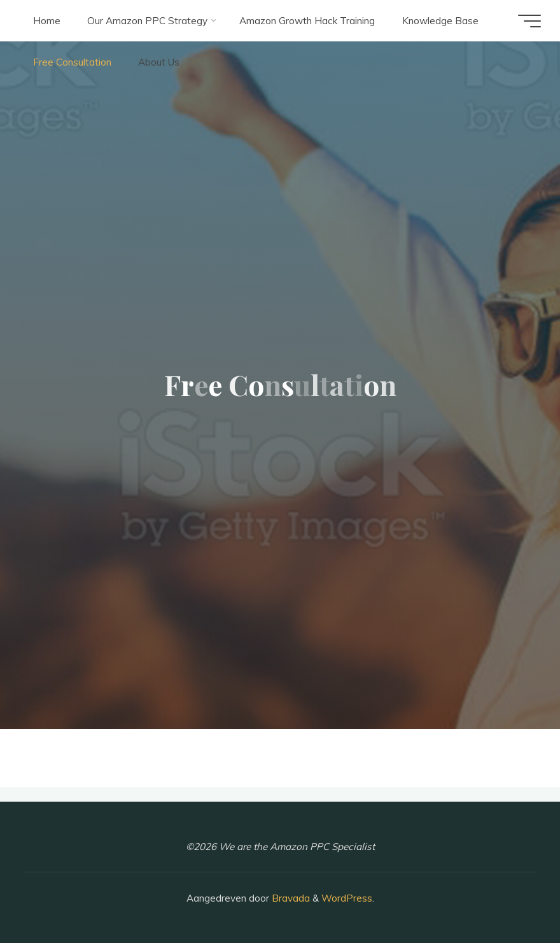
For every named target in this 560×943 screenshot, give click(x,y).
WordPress (347, 898)
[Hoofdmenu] (529, 21)
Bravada (290, 898)
